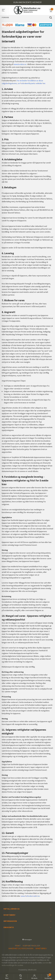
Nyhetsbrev (41, 948)
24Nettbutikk (32, 970)
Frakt (18, 946)
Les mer (45, 963)
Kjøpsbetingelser (31, 946)
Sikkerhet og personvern (21, 948)
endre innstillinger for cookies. (13, 965)
